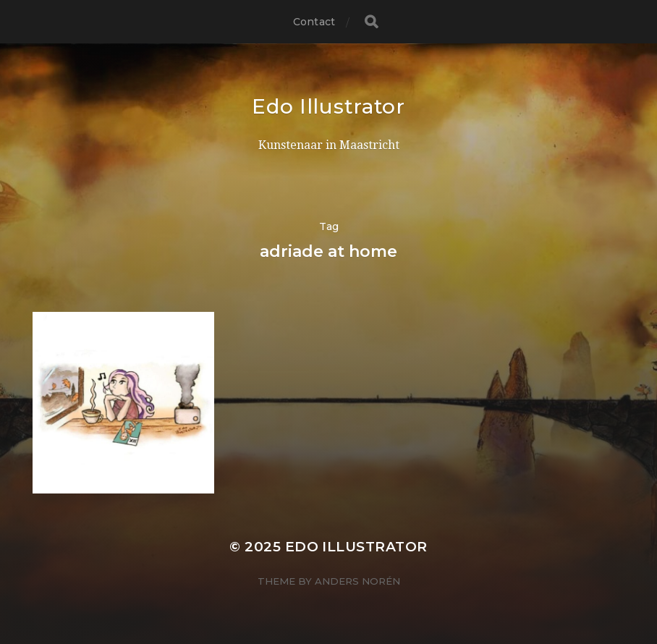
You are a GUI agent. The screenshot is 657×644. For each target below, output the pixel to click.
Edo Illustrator (328, 106)
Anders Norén (357, 581)
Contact (314, 22)
